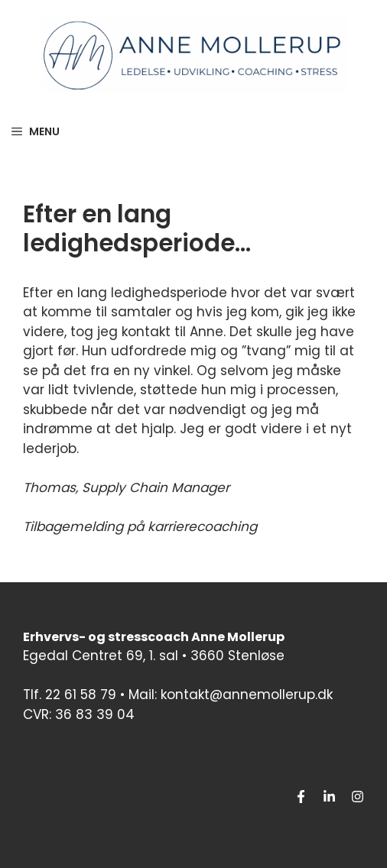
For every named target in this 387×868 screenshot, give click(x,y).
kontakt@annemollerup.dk (247, 695)
